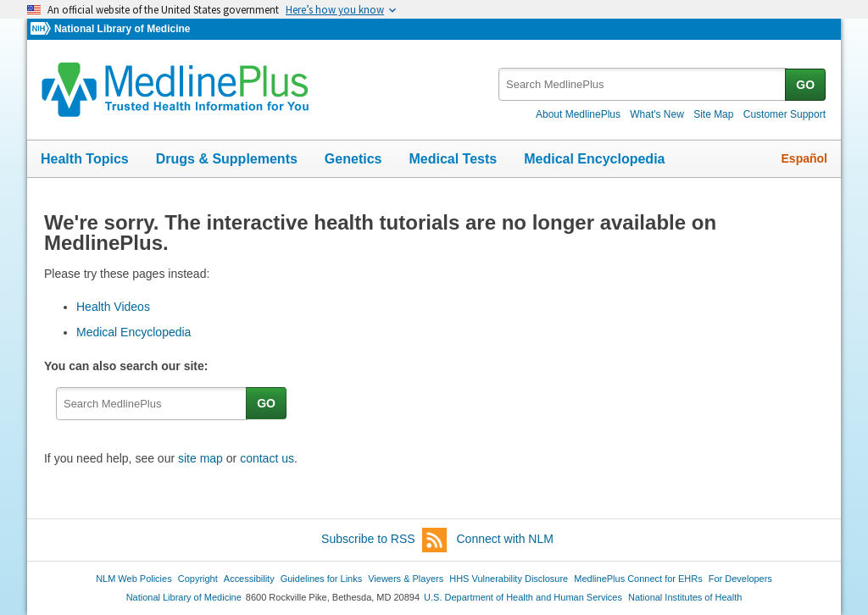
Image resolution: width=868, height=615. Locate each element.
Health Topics (85, 159)
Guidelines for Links (321, 579)
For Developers (740, 579)
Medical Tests (453, 159)
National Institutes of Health (685, 597)
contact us (267, 458)
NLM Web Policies (134, 579)
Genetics (353, 159)
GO (805, 85)
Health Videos (113, 307)
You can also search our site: (129, 366)
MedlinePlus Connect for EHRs (638, 579)
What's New (657, 114)
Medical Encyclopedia (594, 159)
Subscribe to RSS (384, 540)
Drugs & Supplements (227, 159)
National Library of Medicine (122, 29)
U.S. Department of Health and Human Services (523, 597)
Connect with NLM (505, 539)
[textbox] (643, 84)
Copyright (198, 579)
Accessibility (249, 579)
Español (804, 158)
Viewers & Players (406, 579)
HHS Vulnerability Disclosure (509, 579)
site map (200, 458)
